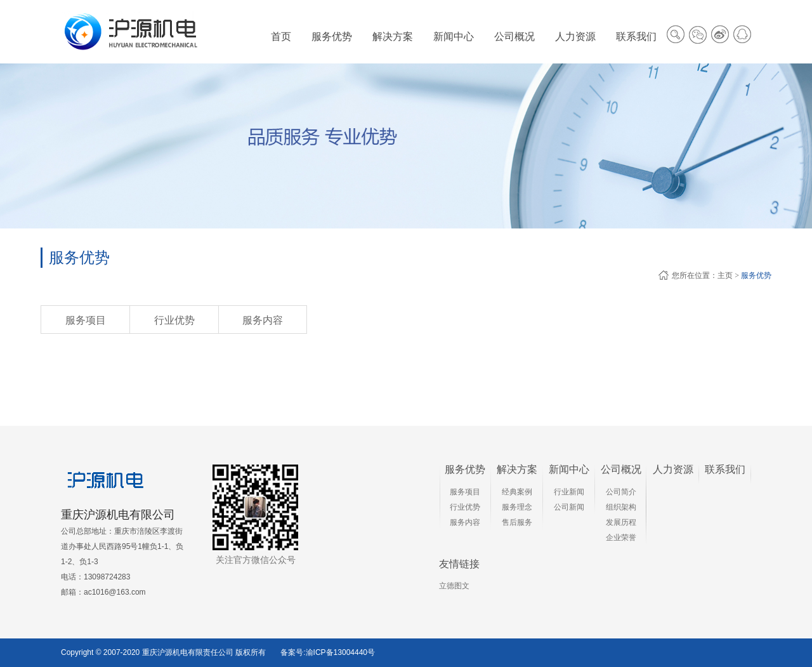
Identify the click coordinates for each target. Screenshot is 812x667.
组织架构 (621, 507)
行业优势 (174, 320)
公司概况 (621, 469)
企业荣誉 (621, 538)
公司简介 (621, 492)
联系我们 (725, 469)
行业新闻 (569, 492)
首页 (281, 36)
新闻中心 (569, 469)
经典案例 (517, 492)
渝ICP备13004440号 (340, 652)
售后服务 (517, 522)
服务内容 (263, 320)
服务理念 (517, 507)
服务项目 (86, 320)
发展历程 (621, 522)
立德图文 (454, 586)
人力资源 (673, 469)
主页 (725, 275)
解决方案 (517, 469)
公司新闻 (569, 507)
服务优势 (756, 275)
